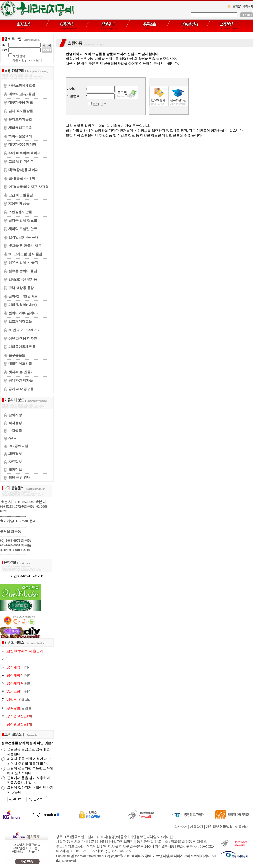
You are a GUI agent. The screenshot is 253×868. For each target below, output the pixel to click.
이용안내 (242, 827)
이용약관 (196, 827)
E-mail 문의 (25, 521)
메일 (71, 856)
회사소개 (181, 827)
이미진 (168, 837)
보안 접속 (100, 104)
